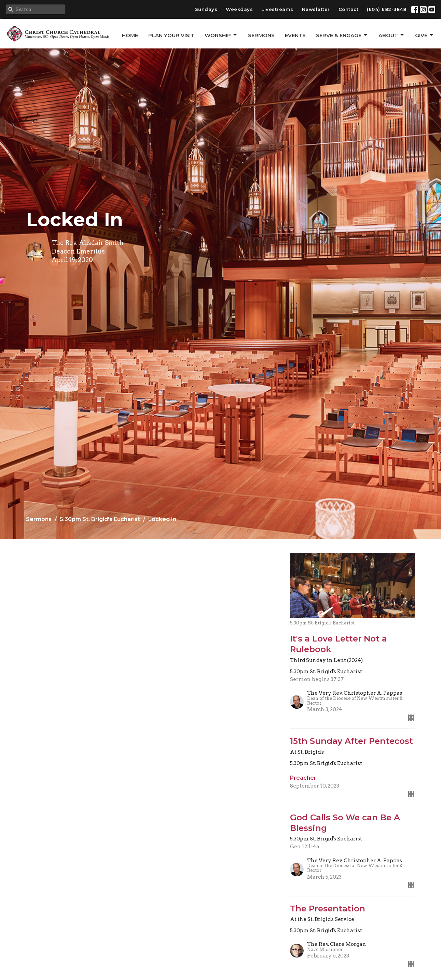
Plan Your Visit (171, 35)
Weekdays (239, 9)
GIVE (425, 35)
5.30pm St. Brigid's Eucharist (100, 519)
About (392, 35)
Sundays (206, 9)
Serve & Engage (342, 35)
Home (130, 35)
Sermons (261, 35)
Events (295, 35)
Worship (221, 35)
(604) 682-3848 (387, 9)
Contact (349, 9)
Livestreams (277, 9)
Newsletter (316, 9)
